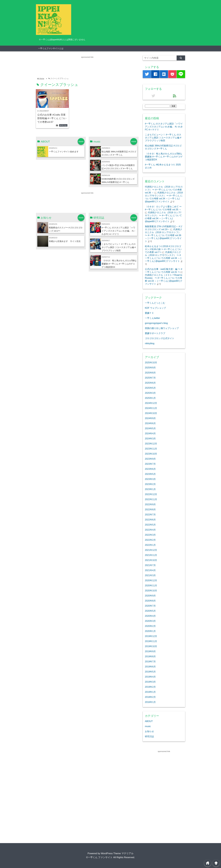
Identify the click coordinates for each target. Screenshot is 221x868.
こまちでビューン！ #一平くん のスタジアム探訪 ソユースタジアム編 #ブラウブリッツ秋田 (119, 247)
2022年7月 (150, 515)
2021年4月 (150, 570)
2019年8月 (150, 656)
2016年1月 (150, 702)
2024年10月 (151, 413)
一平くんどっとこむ (155, 303)
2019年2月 (150, 687)
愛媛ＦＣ (149, 313)
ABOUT (149, 721)
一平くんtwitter (152, 318)
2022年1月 (150, 545)
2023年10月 (151, 454)
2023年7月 (150, 464)
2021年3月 (150, 575)
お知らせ (149, 731)
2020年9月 (150, 596)
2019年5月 (150, 672)
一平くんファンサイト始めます (64, 152)
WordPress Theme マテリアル (117, 853)
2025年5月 (150, 388)
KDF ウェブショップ (155, 308)
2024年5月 (150, 428)
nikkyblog (150, 343)
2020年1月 (150, 631)
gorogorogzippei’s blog (156, 323)
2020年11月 (151, 585)
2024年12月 (151, 403)
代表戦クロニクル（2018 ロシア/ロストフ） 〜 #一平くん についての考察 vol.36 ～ (164, 190)
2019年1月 (150, 692)
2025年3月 (150, 393)
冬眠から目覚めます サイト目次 (65, 241)
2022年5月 (150, 525)
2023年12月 (151, 444)
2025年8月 (150, 373)
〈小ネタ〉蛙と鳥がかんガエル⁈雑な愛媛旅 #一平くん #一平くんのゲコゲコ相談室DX (119, 264)
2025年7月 (150, 378)
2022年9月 (150, 504)
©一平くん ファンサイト (99, 857)
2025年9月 (150, 368)
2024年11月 (151, 408)
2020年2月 (150, 626)
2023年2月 (150, 484)
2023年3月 (150, 479)
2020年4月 (150, 616)
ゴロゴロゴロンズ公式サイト (160, 338)
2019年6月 (150, 667)
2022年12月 (151, 494)
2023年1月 (150, 489)
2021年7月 (150, 565)
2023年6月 (150, 469)
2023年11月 (151, 449)
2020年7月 (150, 606)
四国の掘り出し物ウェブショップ (162, 328)
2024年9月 (150, 418)
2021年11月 (151, 555)
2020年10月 (151, 591)
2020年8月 (150, 601)
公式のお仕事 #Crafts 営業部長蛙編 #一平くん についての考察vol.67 (52, 118)
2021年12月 (151, 550)
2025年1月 (150, 398)
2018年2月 (150, 697)
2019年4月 (150, 677)
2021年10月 (151, 560)
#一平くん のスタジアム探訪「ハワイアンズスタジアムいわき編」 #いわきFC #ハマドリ (118, 231)
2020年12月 (151, 580)
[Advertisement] (87, 65)
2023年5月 (150, 474)
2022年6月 (150, 520)
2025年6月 (150, 383)
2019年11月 (151, 641)
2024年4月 (150, 433)
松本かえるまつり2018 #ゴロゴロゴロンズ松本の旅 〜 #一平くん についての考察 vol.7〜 (163, 249)
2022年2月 (150, 540)
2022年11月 (151, 499)
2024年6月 (150, 423)
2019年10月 (151, 646)
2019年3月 (150, 682)
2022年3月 (150, 535)
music (148, 726)
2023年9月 (150, 459)
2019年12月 (151, 636)
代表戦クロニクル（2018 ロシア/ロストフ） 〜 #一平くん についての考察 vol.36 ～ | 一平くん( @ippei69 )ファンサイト (164, 235)
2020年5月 (150, 611)
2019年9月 (150, 651)
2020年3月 (150, 621)
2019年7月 (150, 661)
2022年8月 (150, 509)
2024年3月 (150, 439)
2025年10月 (151, 362)
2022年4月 (150, 530)
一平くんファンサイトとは (51, 48)
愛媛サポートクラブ (155, 333)
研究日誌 (63, 125)
